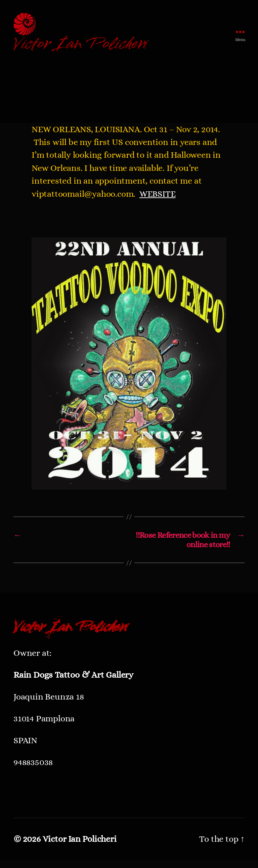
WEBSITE (158, 201)
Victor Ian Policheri (80, 847)
